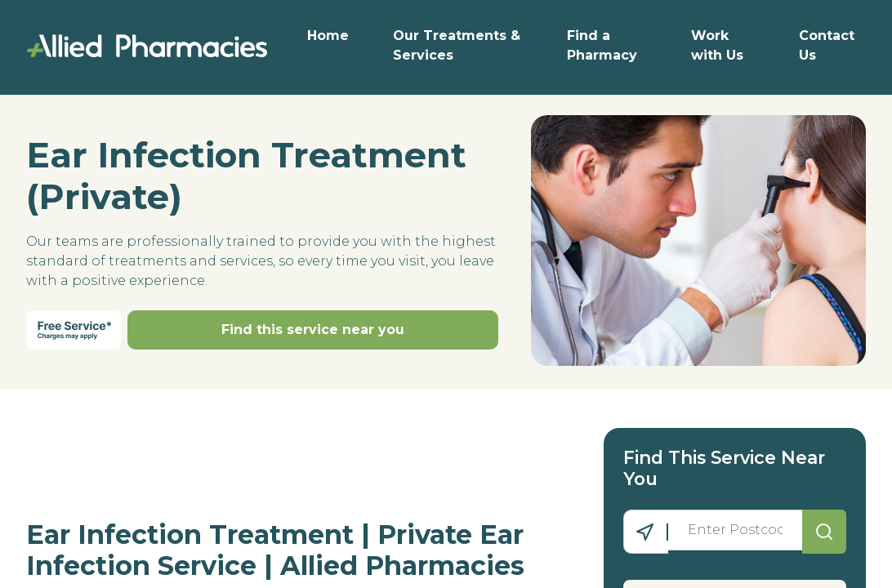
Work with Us (717, 45)
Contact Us (827, 45)
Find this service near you (313, 330)
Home (328, 36)
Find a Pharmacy (602, 45)
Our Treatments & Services (457, 45)
